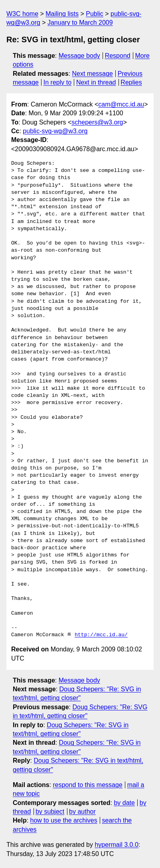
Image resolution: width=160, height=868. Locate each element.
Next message (93, 74)
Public (95, 14)
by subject (50, 812)
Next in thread (96, 82)
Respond (118, 56)
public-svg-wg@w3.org (55, 131)
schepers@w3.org (97, 122)
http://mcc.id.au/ (101, 635)
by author (82, 812)
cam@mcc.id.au (121, 104)
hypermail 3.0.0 (116, 845)
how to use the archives (64, 820)
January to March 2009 (80, 23)
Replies (131, 82)
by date (124, 803)
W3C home (22, 14)
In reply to (57, 82)
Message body (79, 56)
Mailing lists (62, 14)
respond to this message (87, 785)
